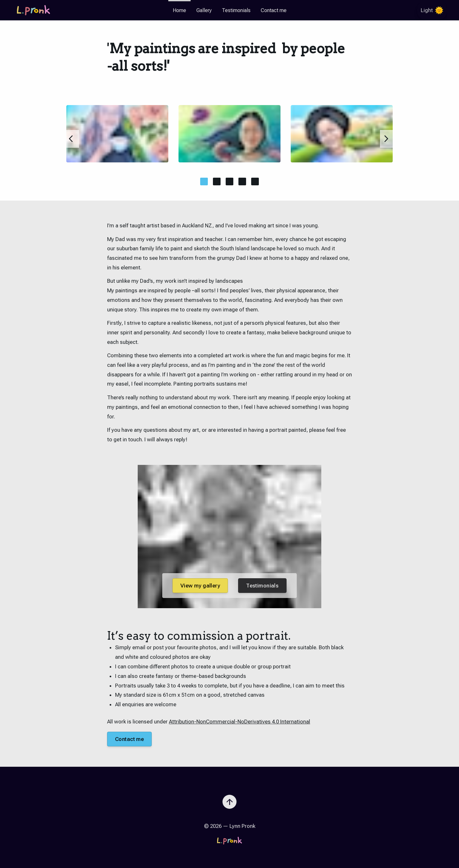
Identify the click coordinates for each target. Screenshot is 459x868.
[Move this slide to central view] (204, 181)
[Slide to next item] (386, 139)
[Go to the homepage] (33, 10)
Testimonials (236, 10)
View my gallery (200, 586)
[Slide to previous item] (73, 139)
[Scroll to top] (229, 799)
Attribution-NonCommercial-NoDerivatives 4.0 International (240, 722)
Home (179, 10)
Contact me (274, 10)
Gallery (204, 10)
